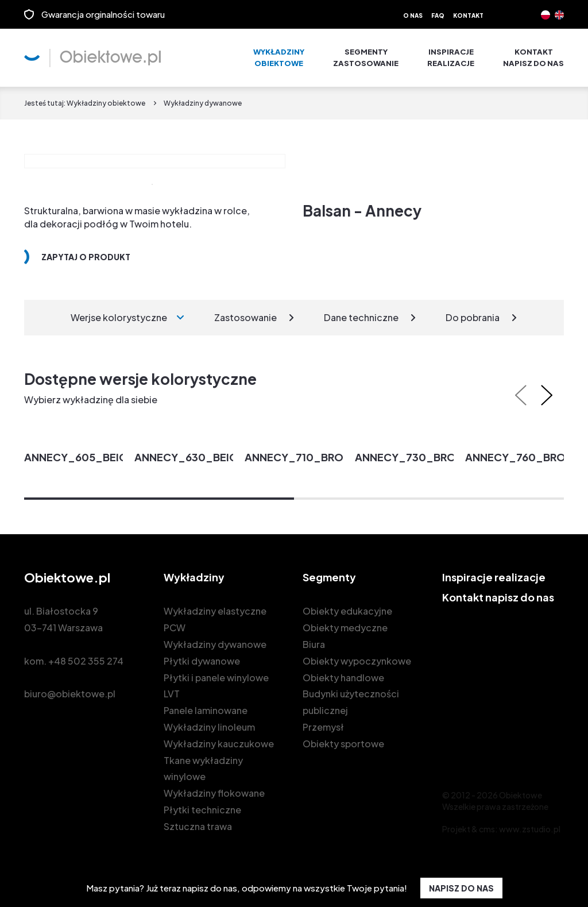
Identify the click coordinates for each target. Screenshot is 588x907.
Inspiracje (451, 58)
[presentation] (521, 395)
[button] (159, 499)
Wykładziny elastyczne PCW (215, 619)
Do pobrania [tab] (473, 317)
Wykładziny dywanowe (215, 644)
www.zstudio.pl (530, 829)
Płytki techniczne (202, 810)
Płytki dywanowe (202, 661)
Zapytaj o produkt (86, 257)
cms (487, 829)
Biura (314, 644)
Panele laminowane (206, 710)
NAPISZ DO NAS (461, 888)
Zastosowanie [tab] (245, 317)
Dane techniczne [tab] (361, 317)
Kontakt (468, 16)
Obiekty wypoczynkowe (357, 661)
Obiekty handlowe (343, 678)
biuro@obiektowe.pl (70, 694)
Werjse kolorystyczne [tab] (119, 317)
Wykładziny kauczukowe (219, 744)
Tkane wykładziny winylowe (203, 769)
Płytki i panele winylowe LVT (216, 686)
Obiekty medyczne (345, 628)
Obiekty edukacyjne (347, 611)
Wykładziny (279, 58)
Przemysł (323, 727)
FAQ (438, 16)
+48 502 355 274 (86, 661)
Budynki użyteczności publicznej (351, 702)
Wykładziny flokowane (214, 793)
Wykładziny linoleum (209, 727)
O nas (413, 16)
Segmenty (366, 58)
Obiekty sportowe (343, 744)
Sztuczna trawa (198, 826)
